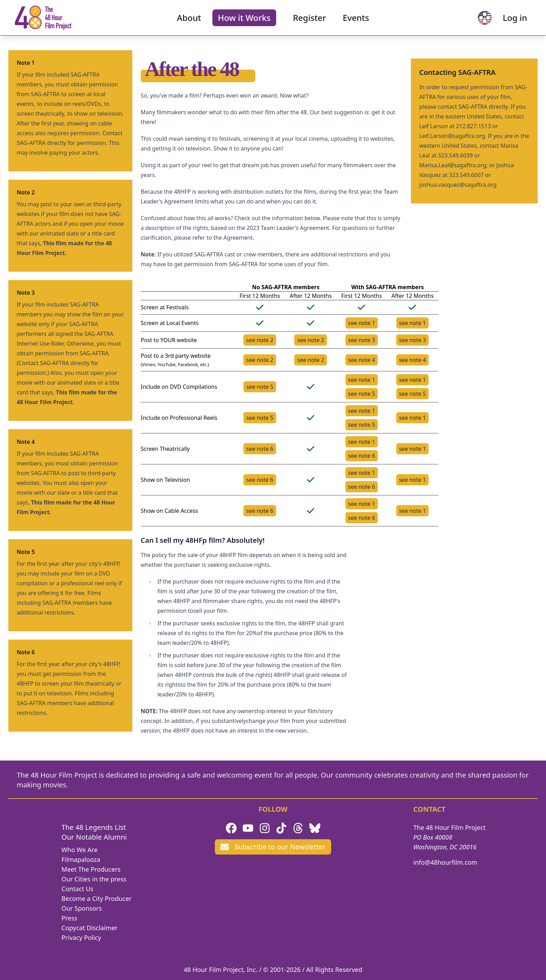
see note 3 (362, 340)
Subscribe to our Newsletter (273, 847)
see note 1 (362, 323)
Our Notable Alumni (94, 837)
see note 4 (362, 360)
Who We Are (80, 850)
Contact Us (78, 889)
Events (356, 19)
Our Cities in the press (94, 879)
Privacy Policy (81, 937)
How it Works (244, 19)
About (189, 19)
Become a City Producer (97, 898)
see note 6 (260, 449)
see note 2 (260, 340)
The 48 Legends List (94, 827)
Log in (512, 19)
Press (69, 918)
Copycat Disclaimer (90, 928)
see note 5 (260, 387)
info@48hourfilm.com (445, 862)
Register (309, 19)
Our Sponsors (82, 908)
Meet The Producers (91, 869)
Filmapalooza (81, 859)
